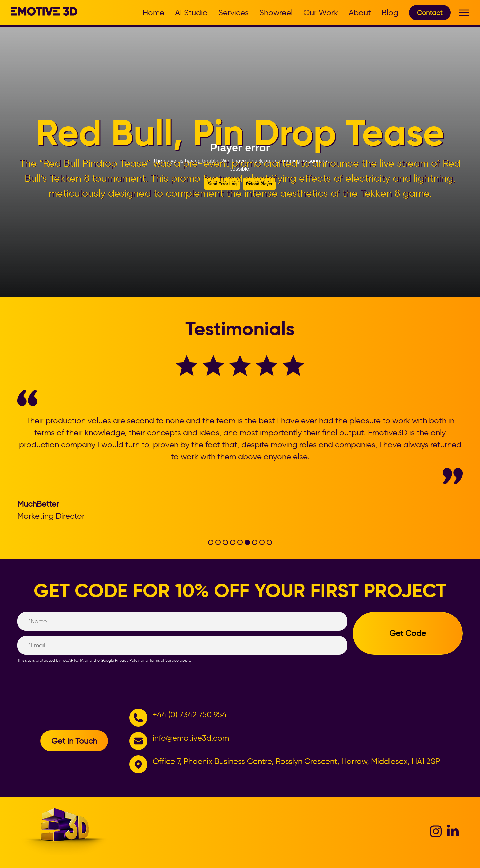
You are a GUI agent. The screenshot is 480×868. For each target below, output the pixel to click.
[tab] (211, 542)
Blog (390, 12)
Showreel (276, 12)
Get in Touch (74, 741)
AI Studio (191, 12)
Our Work (321, 12)
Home (153, 12)
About (360, 12)
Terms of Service (164, 660)
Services (233, 12)
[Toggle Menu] (464, 13)
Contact (430, 13)
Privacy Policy (127, 660)
